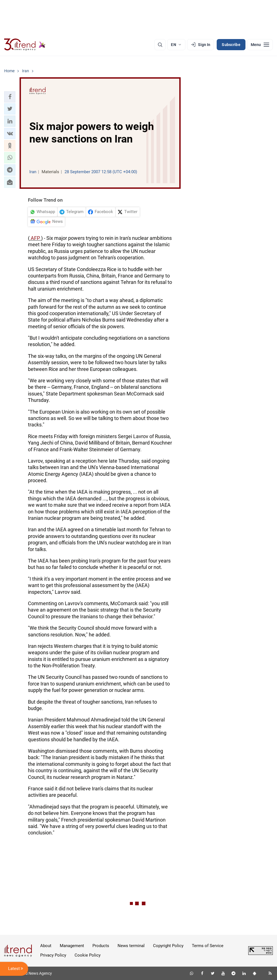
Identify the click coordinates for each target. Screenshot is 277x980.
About (46, 946)
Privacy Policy (53, 955)
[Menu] (260, 45)
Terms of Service (208, 946)
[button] (10, 97)
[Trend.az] (25, 45)
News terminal (131, 946)
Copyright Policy (168, 946)
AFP (35, 238)
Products (101, 946)
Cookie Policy (88, 955)
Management (72, 946)
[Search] (160, 45)
